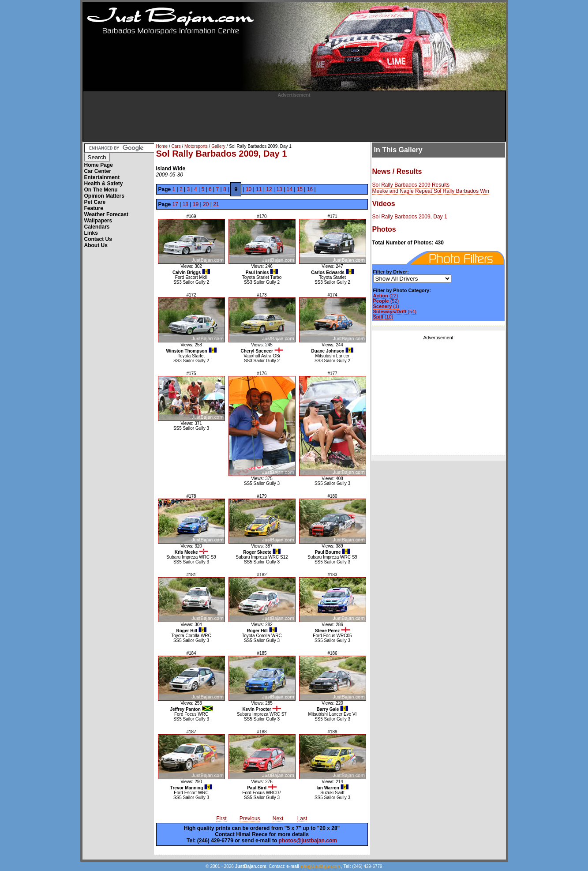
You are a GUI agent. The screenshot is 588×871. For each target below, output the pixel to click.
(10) (383, 317)
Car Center (98, 171)
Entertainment (102, 177)
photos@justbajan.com (308, 841)
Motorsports (196, 146)
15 (300, 189)
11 (259, 189)
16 (310, 189)
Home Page (99, 165)
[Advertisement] (294, 117)
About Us (96, 245)
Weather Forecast (106, 214)
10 (249, 189)
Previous (250, 818)
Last (302, 818)
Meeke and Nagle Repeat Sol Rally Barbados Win (431, 191)
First (221, 818)
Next (278, 818)
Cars (176, 146)
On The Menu (101, 190)
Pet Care (95, 202)
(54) (395, 312)
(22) (386, 296)
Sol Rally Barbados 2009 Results (411, 185)
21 (216, 204)
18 (185, 204)
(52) (386, 301)
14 (290, 189)
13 (279, 189)
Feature (94, 208)
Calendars (97, 227)
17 (175, 204)
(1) (386, 306)
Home (162, 146)
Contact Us (98, 239)
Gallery (218, 146)
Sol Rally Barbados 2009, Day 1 (410, 217)
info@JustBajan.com (321, 866)
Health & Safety (104, 184)
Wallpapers (98, 221)
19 (196, 204)
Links (91, 233)
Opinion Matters (104, 196)
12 (269, 189)
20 (206, 204)
